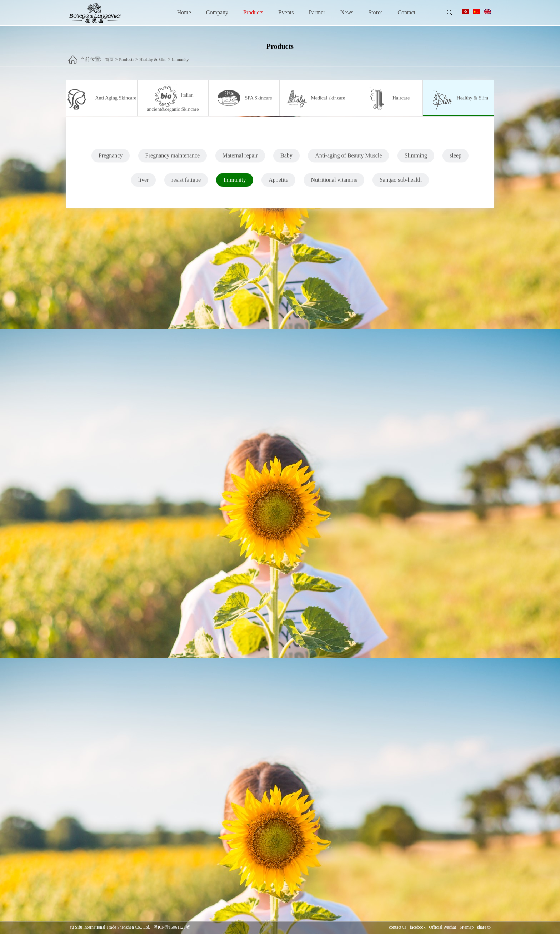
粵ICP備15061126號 (171, 928)
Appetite (278, 183)
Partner (317, 12)
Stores (375, 12)
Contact (406, 12)
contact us (397, 928)
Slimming (416, 159)
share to (484, 928)
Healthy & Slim (153, 56)
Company (217, 12)
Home (184, 12)
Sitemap (467, 928)
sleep (456, 159)
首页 (109, 56)
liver (143, 183)
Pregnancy (111, 159)
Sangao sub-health (401, 183)
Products (253, 12)
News (347, 12)
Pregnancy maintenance (172, 159)
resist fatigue (186, 183)
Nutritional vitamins (334, 183)
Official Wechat (442, 928)
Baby (286, 159)
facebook (417, 928)
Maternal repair (240, 159)
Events (286, 12)
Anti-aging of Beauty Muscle (348, 159)
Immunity (180, 56)
